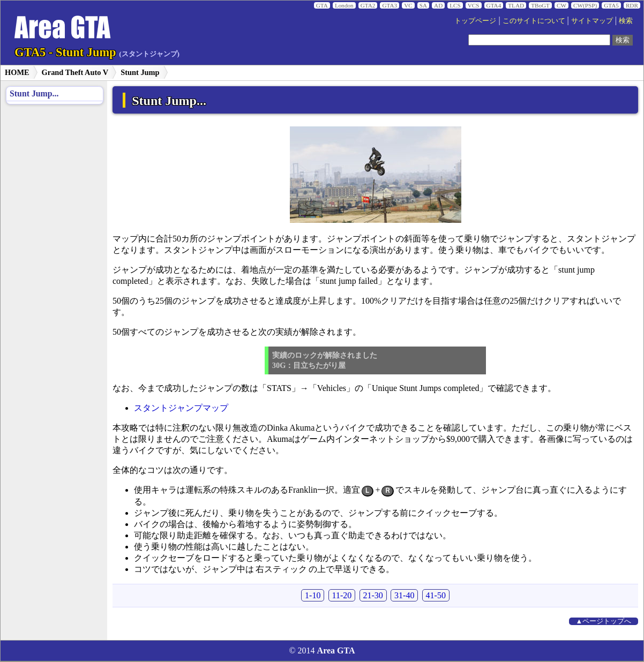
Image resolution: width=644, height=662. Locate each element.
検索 (626, 21)
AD (438, 5)
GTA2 (368, 5)
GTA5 (611, 5)
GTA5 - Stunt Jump (97, 52)
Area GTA (336, 650)
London (344, 5)
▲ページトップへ (604, 621)
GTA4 (494, 5)
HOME (17, 72)
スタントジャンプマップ (181, 408)
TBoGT (540, 5)
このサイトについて (534, 21)
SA (423, 5)
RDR (632, 5)
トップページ (475, 21)
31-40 (404, 595)
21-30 (373, 595)
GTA (322, 5)
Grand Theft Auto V (75, 72)
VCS (474, 5)
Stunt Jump (140, 72)
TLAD (516, 5)
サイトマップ (592, 21)
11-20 (342, 595)
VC (408, 5)
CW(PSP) (585, 5)
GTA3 (390, 5)
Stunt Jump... (34, 93)
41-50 (436, 595)
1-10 (313, 595)
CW (561, 5)
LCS (455, 5)
